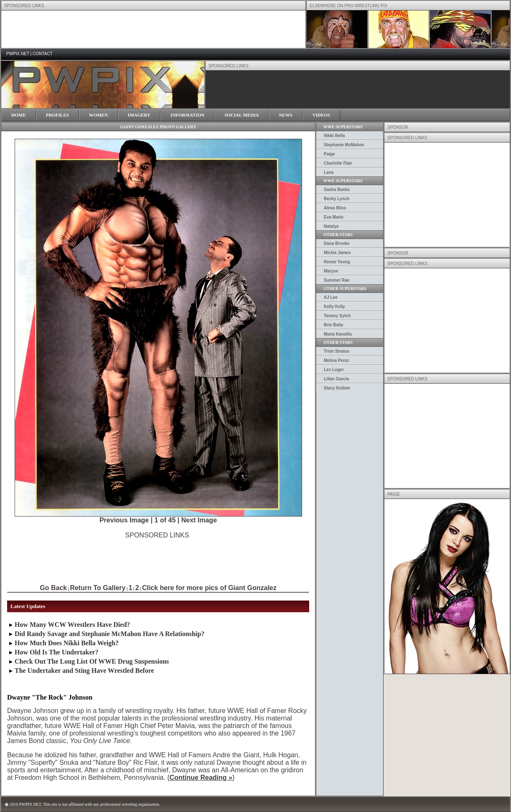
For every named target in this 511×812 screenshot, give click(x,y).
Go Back (53, 588)
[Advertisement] (157, 558)
